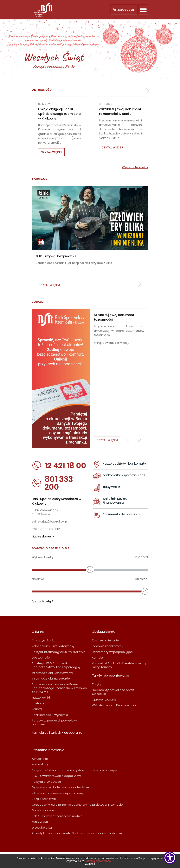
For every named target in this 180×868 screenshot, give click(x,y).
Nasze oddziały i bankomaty (124, 464)
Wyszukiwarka (42, 827)
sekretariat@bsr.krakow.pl (50, 522)
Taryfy (96, 684)
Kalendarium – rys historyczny (53, 646)
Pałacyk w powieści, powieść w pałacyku (54, 722)
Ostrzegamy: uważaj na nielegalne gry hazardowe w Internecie (77, 805)
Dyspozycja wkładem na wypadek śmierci (62, 787)
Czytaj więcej (51, 152)
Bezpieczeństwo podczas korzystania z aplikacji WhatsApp (74, 770)
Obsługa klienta (104, 632)
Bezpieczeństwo (44, 799)
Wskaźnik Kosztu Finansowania (115, 501)
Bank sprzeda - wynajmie (50, 715)
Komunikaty (40, 764)
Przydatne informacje (48, 750)
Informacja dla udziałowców (52, 673)
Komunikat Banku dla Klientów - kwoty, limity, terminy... (119, 665)
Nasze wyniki (41, 697)
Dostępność (41, 657)
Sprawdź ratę (41, 601)
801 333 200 (52, 483)
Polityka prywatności (47, 782)
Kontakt (98, 657)
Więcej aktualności (135, 167)
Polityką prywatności (98, 861)
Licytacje (38, 703)
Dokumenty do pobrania (121, 514)
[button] (136, 91)
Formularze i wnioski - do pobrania (57, 733)
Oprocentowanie (104, 699)
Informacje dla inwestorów (51, 678)
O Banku (38, 632)
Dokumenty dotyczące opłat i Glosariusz (114, 692)
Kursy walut (111, 487)
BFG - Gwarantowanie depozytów (56, 776)
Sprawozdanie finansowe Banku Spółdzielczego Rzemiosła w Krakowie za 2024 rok (59, 688)
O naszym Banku (44, 640)
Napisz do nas (42, 537)
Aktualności (40, 759)
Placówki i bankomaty (108, 646)
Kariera (37, 709)
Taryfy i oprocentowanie (110, 676)
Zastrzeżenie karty (105, 640)
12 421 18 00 (59, 466)
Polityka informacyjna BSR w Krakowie (59, 652)
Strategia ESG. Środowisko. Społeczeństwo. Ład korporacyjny (56, 665)
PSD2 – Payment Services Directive (57, 816)
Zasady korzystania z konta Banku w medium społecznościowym (79, 833)
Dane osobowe (43, 810)
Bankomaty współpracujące (124, 475)
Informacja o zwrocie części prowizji (58, 793)
